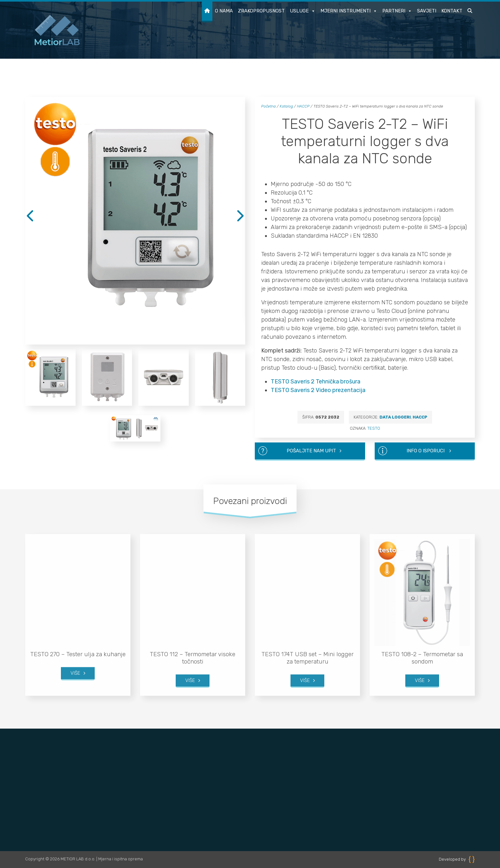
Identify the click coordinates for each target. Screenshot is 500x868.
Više (75, 658)
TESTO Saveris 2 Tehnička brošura (316, 382)
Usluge (303, 11)
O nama (224, 11)
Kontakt (452, 11)
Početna (268, 106)
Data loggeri (395, 417)
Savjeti (427, 11)
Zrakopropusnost (261, 11)
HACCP (303, 106)
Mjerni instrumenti (349, 11)
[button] (470, 12)
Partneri (397, 11)
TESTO (374, 428)
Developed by (457, 859)
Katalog (286, 106)
